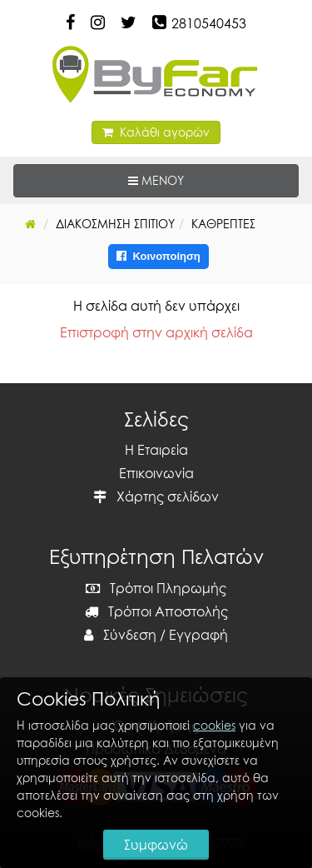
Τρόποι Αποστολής (156, 611)
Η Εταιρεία (156, 450)
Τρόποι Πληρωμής (156, 588)
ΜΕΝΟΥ (207, 180)
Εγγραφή (198, 635)
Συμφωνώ (156, 845)
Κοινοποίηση (158, 256)
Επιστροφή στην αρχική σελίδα (156, 332)
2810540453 (209, 23)
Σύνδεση (120, 635)
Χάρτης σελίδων (156, 496)
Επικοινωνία (156, 473)
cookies (214, 725)
